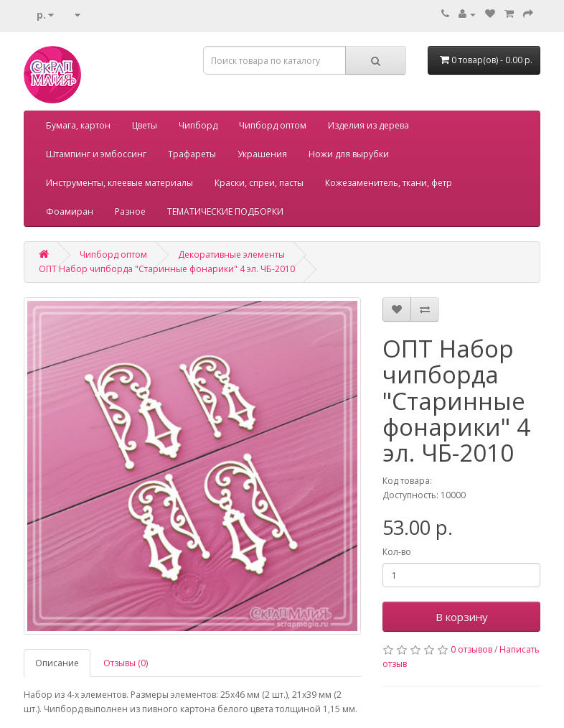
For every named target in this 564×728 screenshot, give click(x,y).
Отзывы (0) (126, 663)
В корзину (462, 617)
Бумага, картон (78, 125)
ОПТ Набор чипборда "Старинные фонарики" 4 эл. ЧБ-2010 (167, 269)
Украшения (262, 154)
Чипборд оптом (273, 125)
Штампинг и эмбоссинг (96, 154)
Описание (57, 663)
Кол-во (397, 552)
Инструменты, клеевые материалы (119, 183)
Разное (130, 211)
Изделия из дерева (368, 125)
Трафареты (192, 154)
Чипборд (198, 125)
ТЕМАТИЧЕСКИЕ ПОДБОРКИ (225, 211)
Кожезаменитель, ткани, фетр (389, 183)
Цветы (145, 125)
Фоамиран (70, 211)
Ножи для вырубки (349, 154)
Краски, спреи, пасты (259, 183)
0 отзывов (471, 649)
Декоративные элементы (231, 255)
